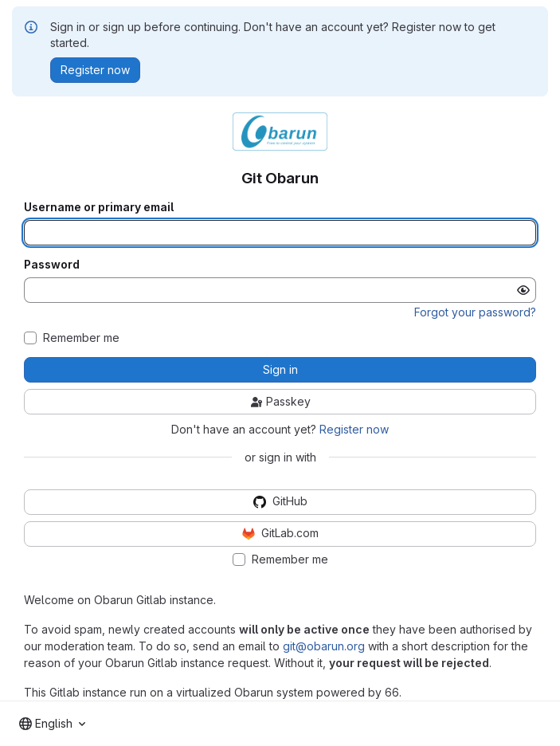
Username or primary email (99, 207)
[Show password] (523, 290)
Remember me (81, 338)
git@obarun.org (324, 646)
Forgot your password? (475, 312)
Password (52, 265)
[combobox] (52, 724)
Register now (354, 429)
